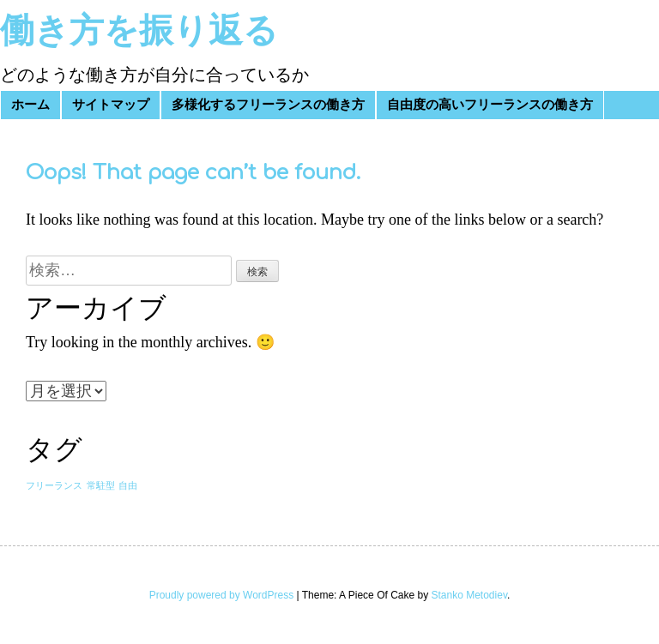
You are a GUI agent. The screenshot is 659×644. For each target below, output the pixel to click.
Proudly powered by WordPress (222, 595)
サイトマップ (111, 105)
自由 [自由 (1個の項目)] (128, 486)
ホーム (30, 105)
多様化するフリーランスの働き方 (268, 105)
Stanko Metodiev (470, 595)
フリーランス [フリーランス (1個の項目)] (54, 486)
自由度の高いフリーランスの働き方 (490, 105)
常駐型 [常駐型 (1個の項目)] (101, 486)
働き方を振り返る (139, 31)
